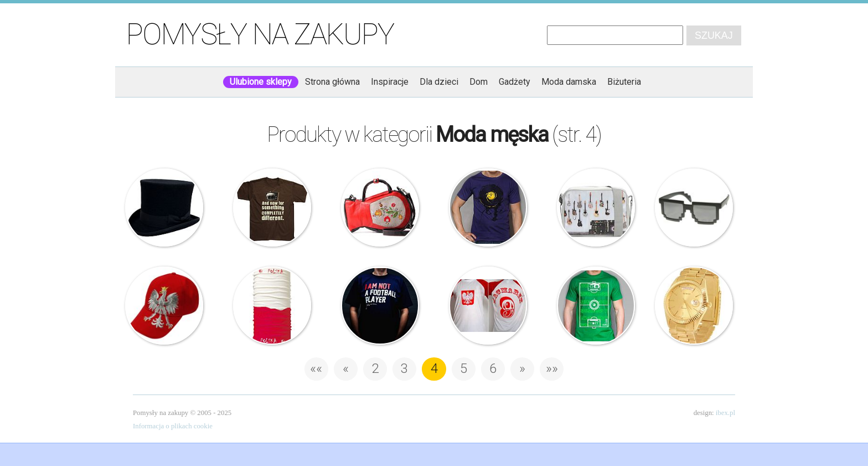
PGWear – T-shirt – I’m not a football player (380, 306)
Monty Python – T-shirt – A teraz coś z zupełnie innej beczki (272, 208)
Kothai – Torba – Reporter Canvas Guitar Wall (596, 208)
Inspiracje (390, 82)
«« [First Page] (316, 368)
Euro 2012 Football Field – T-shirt (596, 306)
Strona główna (332, 82)
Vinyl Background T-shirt (488, 208)
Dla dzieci (439, 82)
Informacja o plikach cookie (173, 426)
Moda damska (569, 82)
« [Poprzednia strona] (346, 368)
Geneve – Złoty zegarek (694, 306)
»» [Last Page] (552, 368)
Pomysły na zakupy (260, 34)
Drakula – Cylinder (164, 208)
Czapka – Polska (164, 306)
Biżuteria (624, 82)
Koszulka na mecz (488, 306)
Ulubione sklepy (261, 82)
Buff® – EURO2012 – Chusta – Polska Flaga (272, 306)
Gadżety (515, 82)
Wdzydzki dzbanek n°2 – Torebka (380, 208)
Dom (479, 82)
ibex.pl (725, 413)
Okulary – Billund (694, 208)
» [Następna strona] (522, 368)
